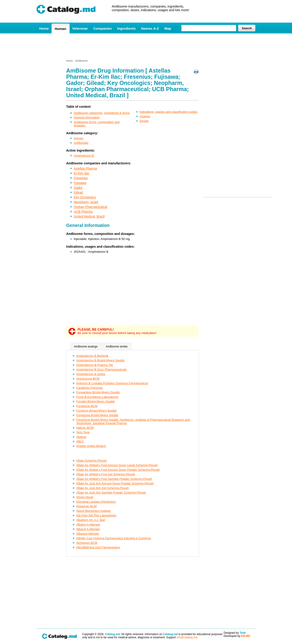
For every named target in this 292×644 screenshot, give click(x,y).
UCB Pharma (83, 212)
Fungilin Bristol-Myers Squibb (95, 401)
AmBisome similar (117, 347)
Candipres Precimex (90, 388)
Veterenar (80, 28)
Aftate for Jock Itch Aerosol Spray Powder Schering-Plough (115, 483)
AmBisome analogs (86, 347)
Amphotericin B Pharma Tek (95, 365)
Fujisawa (80, 183)
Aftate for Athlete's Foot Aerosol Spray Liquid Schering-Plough (117, 465)
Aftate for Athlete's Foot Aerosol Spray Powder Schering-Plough (118, 470)
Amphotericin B (84, 156)
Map (168, 28)
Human (61, 29)
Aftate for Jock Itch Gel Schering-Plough (103, 488)
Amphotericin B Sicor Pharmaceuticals (101, 369)
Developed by (237, 636)
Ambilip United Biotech (91, 446)
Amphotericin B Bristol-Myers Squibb (100, 360)
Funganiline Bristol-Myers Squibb (98, 392)
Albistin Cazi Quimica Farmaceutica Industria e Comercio (114, 538)
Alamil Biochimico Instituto (93, 511)
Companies (103, 28)
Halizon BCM (85, 428)
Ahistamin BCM (86, 506)
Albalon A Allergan (88, 524)
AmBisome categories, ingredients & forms (102, 113)
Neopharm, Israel (86, 202)
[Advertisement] (146, 46)
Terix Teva (83, 432)
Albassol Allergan (88, 534)
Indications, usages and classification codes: (169, 112)
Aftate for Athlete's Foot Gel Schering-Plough (106, 474)
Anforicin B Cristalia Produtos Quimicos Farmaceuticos (112, 383)
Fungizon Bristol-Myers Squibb (96, 411)
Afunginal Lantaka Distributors (96, 502)
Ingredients (126, 28)
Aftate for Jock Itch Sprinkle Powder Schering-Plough (111, 493)
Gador (78, 188)
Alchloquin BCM (87, 543)
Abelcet (81, 437)
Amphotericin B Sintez (91, 374)
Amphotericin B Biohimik (92, 356)
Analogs (145, 116)
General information (87, 117)
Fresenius (81, 178)
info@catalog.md (187, 637)
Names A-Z (150, 28)
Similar (144, 121)
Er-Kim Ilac (81, 173)
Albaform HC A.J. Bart (91, 520)
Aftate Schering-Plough (91, 461)
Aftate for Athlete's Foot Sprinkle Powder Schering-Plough (114, 479)
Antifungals (81, 143)
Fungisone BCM (87, 406)
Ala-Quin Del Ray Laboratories (96, 515)
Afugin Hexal (85, 497)
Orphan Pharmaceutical (90, 207)
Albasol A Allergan (88, 529)
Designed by (235, 633)
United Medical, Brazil (89, 216)
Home (44, 28)
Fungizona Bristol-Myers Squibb (97, 415)
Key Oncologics (85, 197)
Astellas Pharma (85, 168)
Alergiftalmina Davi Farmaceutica (98, 547)
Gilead (78, 192)
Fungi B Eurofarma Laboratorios (97, 397)
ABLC (80, 441)
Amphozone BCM (88, 379)
